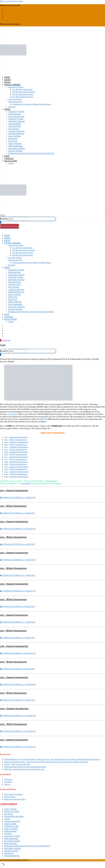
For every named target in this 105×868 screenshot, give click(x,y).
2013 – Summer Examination (16, 437)
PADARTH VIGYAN (12, 836)
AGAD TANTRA (10, 809)
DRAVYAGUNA (10, 824)
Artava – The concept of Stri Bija (17, 764)
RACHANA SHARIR (12, 841)
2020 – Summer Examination (16, 472)
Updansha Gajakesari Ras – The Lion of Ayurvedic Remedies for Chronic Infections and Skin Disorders (46, 762)
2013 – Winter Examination (15, 440)
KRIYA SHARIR (10, 831)
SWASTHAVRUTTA (12, 856)
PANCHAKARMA (11, 839)
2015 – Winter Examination (16, 450)
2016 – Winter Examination (16, 454)
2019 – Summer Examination (16, 467)
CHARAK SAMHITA (12, 821)
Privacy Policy (10, 797)
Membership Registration (9, 225)
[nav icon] (3, 215)
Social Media (26, 483)
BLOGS (7, 819)
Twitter (7, 784)
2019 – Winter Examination (16, 469)
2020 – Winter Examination (16, 474)
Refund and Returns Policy (15, 799)
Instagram (8, 779)
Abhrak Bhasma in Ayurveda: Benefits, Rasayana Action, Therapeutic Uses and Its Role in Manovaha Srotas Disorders (52, 759)
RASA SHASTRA (11, 844)
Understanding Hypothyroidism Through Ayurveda (25, 767)
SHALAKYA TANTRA (12, 849)
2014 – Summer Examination (16, 442)
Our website (13, 414)
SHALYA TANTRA (11, 851)
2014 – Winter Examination (16, 445)
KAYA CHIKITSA (11, 829)
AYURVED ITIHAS (12, 812)
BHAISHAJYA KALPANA (14, 817)
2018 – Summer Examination (16, 462)
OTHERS (8, 834)
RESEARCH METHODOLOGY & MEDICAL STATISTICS (27, 846)
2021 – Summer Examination (16, 477)
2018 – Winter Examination (16, 464)
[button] (52, 498)
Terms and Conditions (13, 794)
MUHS (45, 419)
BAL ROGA (9, 814)
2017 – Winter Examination (15, 459)
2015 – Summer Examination (16, 447)
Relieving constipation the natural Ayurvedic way (24, 769)
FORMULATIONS (11, 826)
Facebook (8, 782)
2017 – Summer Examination (16, 457)
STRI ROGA (9, 853)
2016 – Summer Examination (16, 452)
